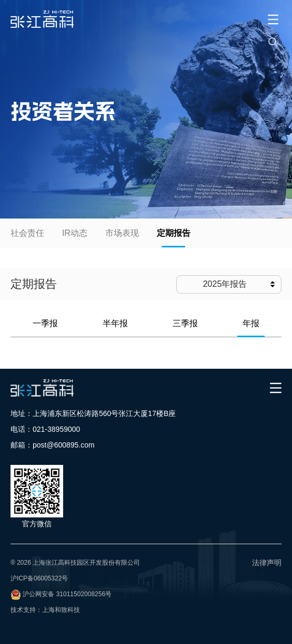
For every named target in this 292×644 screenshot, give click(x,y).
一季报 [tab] (45, 323)
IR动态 (75, 233)
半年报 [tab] (115, 323)
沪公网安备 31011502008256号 (67, 594)
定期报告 (174, 233)
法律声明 (267, 563)
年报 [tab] (251, 323)
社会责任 (27, 233)
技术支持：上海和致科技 (45, 610)
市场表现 (122, 233)
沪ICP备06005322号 (39, 578)
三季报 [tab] (185, 323)
